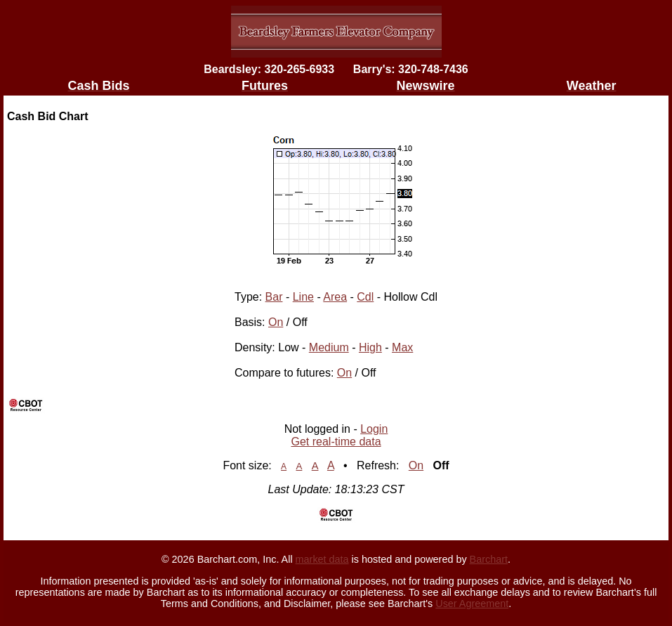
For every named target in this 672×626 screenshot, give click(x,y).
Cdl (365, 297)
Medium (329, 347)
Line (303, 297)
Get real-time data (336, 442)
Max (402, 347)
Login (374, 429)
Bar (274, 297)
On (276, 322)
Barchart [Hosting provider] (489, 559)
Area (335, 297)
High (370, 347)
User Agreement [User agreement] (472, 604)
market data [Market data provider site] (322, 559)
